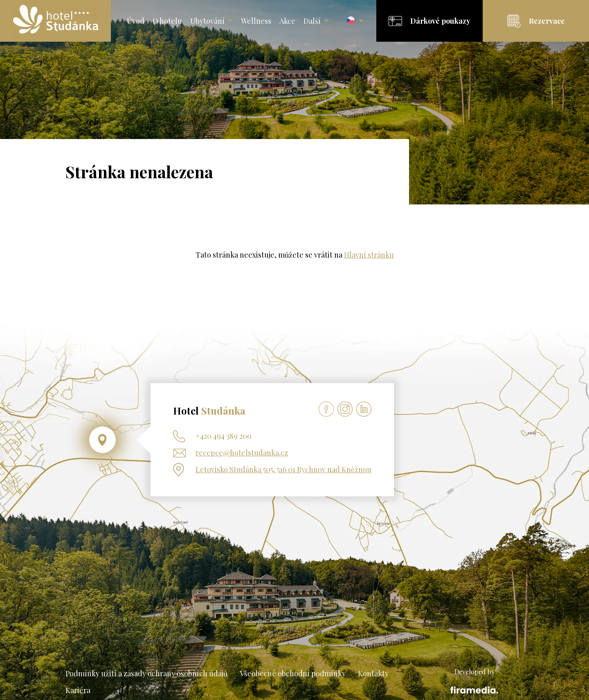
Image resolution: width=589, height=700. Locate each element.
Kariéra (78, 690)
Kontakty (373, 673)
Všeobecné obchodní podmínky (293, 673)
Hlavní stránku (369, 255)
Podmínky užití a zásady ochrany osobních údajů (146, 673)
